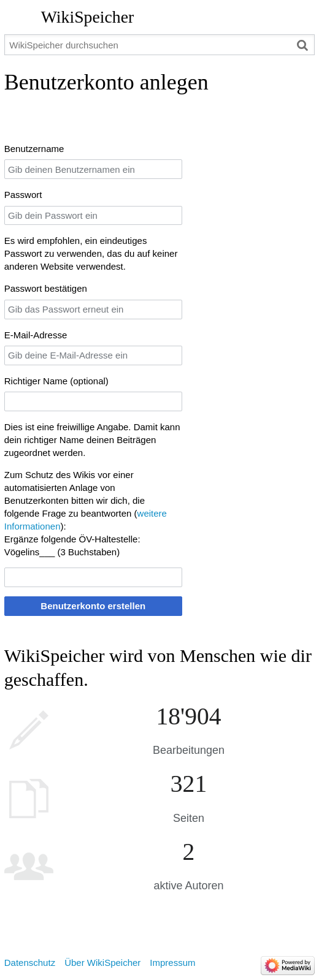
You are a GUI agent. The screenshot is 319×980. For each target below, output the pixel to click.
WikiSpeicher (87, 17)
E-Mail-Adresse (36, 335)
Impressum (172, 963)
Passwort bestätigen (46, 288)
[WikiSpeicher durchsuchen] (160, 45)
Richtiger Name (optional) (56, 381)
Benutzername (34, 149)
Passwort (23, 195)
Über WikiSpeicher (102, 963)
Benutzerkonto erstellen (93, 606)
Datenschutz (30, 963)
